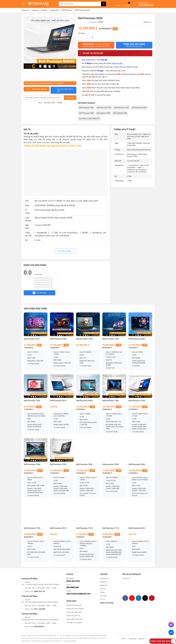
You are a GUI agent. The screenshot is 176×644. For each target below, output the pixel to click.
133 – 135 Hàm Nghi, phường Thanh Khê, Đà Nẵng (40, 584)
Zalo (171, 632)
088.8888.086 (73, 587)
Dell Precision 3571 (32, 339)
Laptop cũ (104, 582)
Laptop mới (104, 578)
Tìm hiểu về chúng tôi (74, 623)
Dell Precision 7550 (58, 464)
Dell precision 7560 (111, 401)
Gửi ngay (70, 98)
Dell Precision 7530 (86, 113)
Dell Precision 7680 (111, 339)
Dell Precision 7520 (32, 401)
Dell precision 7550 (111, 464)
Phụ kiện (103, 596)
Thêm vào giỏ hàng (134, 45)
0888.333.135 (40, 591)
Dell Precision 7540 (32, 464)
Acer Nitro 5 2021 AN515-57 (89, 119)
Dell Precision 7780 (84, 339)
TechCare (126, 578)
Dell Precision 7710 (111, 528)
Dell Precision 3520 (137, 528)
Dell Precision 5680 (137, 339)
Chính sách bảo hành (74, 612)
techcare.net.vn (71, 638)
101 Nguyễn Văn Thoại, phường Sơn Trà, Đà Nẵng (40, 620)
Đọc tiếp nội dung (66, 251)
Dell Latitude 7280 (120, 113)
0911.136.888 (40, 609)
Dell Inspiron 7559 (103, 113)
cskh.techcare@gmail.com (78, 594)
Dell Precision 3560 (58, 339)
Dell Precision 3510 (58, 528)
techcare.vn (59, 641)
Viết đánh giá (39, 293)
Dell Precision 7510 (104, 108)
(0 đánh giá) (93, 22)
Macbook (104, 585)
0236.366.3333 (146, 5)
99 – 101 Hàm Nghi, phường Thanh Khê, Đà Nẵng (40, 602)
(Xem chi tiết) (117, 63)
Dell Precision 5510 (58, 401)
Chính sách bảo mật (74, 605)
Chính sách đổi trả (73, 616)
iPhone (103, 589)
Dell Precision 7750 (122, 108)
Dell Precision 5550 (84, 464)
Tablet (102, 592)
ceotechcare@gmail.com (50, 638)
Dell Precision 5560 (84, 401)
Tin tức (103, 599)
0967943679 (39, 627)
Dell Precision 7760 (86, 108)
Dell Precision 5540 (139, 108)
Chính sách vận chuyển (75, 609)
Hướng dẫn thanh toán (75, 619)
